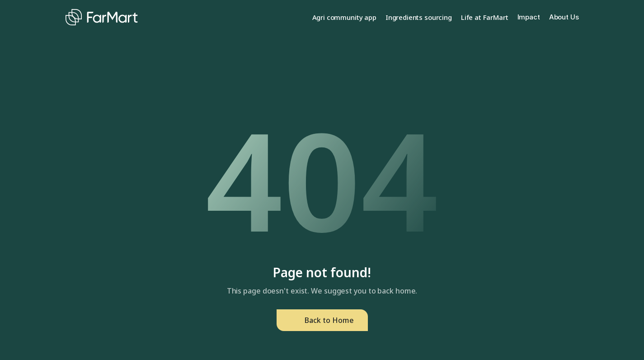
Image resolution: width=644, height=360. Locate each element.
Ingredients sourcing (419, 17)
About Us (564, 17)
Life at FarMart (485, 17)
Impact (529, 17)
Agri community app (344, 17)
